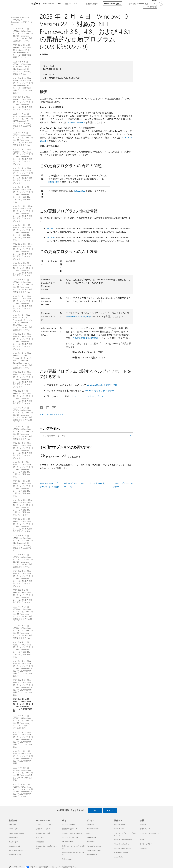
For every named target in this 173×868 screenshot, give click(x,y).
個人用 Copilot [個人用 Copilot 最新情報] (13, 842)
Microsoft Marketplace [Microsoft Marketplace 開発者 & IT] (122, 844)
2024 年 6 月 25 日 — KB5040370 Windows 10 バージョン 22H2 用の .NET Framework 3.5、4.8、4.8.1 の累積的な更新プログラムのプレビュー (23, 341)
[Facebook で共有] (42, 407)
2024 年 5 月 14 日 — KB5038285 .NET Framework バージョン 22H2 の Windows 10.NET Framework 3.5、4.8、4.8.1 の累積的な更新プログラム (23, 361)
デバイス (77, 4)
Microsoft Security (97, 483)
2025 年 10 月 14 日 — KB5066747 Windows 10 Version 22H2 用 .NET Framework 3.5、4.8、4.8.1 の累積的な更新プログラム (23, 51)
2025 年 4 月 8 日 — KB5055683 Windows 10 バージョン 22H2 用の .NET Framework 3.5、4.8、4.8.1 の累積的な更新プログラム (23, 139)
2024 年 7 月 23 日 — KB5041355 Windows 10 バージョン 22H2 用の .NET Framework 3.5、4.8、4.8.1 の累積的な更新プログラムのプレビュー (23, 304)
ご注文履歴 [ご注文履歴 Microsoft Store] (40, 842)
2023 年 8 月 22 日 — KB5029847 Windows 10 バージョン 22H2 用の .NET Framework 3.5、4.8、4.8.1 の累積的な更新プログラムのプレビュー (23, 578)
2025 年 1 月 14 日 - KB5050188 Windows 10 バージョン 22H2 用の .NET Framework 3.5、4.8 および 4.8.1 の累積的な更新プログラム (23, 194)
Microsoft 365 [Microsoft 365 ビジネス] (91, 842)
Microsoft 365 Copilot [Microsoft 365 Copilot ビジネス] (94, 850)
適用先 (45, 54)
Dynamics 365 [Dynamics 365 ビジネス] (91, 837)
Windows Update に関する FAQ (102, 385)
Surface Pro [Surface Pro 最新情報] (12, 824)
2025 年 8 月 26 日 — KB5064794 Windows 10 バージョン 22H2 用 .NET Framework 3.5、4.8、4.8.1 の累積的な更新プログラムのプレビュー (23, 86)
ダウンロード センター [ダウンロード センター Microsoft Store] (44, 829)
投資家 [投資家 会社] (142, 840)
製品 (67, 4)
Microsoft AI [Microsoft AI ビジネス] (90, 824)
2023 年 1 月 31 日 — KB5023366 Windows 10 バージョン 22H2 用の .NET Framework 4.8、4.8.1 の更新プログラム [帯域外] (23, 722)
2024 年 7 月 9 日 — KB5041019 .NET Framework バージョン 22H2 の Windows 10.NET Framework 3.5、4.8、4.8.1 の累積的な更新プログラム (23, 323)
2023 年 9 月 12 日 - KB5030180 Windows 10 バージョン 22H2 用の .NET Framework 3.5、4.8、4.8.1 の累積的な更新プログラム (23, 561)
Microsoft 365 (48, 4)
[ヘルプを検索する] (155, 3)
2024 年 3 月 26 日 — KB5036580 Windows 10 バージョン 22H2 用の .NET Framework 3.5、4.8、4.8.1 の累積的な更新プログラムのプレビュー (23, 415)
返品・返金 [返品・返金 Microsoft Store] (40, 837)
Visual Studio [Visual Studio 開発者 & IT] (118, 857)
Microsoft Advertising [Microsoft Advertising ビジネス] (94, 846)
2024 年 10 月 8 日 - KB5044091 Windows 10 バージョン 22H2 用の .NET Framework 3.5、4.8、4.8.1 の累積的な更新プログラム (23, 269)
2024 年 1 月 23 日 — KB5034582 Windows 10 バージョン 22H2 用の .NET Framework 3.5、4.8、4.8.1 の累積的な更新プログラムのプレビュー (23, 450)
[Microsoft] (18, 4)
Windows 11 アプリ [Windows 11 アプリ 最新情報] (15, 855)
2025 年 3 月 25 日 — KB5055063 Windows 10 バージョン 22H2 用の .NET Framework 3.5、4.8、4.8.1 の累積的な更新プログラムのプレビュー (23, 157)
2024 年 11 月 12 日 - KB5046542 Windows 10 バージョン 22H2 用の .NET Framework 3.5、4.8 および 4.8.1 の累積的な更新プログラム (23, 232)
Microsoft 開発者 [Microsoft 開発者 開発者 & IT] (120, 824)
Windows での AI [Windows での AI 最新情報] (14, 846)
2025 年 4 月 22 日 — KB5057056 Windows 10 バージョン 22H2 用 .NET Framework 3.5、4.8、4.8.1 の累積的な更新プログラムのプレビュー (23, 121)
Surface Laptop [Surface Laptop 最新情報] (14, 829)
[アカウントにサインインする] (161, 4)
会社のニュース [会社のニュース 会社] (145, 829)
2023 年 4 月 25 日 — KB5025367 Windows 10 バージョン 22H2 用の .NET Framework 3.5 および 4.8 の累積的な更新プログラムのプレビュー (23, 687)
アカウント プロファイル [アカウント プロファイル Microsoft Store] (45, 824)
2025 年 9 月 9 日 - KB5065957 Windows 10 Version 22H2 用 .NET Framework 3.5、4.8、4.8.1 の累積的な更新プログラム (22, 68)
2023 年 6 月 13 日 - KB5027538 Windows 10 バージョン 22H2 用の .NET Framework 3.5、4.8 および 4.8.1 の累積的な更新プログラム (23, 650)
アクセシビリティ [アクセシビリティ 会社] (146, 844)
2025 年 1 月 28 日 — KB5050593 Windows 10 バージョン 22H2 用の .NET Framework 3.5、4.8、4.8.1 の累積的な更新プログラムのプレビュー (23, 176)
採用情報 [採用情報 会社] (143, 824)
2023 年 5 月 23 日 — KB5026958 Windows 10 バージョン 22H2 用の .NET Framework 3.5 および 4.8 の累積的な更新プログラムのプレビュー (23, 669)
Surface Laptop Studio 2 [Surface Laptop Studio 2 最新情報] (16, 833)
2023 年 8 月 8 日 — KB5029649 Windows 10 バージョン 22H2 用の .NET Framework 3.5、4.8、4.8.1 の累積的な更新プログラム (23, 596)
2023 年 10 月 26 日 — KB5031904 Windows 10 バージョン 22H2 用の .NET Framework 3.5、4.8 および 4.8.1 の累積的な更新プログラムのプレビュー (23, 507)
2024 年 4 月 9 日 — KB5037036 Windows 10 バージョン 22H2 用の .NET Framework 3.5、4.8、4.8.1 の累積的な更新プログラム (23, 397)
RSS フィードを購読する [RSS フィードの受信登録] (53, 414)
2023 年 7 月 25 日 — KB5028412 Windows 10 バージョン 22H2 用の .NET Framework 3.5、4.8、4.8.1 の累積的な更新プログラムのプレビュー (23, 614)
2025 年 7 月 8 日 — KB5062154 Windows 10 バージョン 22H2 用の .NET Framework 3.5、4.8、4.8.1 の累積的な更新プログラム (23, 103)
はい (95, 810)
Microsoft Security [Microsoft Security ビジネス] (92, 829)
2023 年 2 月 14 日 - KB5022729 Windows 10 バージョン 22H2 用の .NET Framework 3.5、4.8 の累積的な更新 (23, 705)
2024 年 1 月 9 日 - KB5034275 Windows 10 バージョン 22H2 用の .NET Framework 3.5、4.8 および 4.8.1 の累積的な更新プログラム (23, 469)
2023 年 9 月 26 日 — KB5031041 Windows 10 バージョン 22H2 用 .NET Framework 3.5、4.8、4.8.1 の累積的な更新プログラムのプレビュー (23, 543)
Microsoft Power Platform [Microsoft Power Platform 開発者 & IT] (122, 848)
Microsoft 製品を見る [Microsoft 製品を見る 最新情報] (16, 850)
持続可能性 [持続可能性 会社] (144, 848)
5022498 (51, 237)
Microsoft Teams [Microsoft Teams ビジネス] (92, 855)
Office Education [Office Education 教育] (68, 842)
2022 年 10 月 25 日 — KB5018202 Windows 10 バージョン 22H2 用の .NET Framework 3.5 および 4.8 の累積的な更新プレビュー (23, 790)
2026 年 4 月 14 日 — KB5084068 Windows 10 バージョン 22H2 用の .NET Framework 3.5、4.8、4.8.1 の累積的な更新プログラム (23, 35)
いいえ (110, 810)
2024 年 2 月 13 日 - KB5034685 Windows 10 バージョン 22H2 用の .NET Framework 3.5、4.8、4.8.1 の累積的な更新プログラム (23, 433)
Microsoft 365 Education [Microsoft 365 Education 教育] (70, 837)
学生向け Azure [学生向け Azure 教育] (67, 859)
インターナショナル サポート (89, 396)
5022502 (51, 228)
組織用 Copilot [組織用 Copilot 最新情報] (13, 837)
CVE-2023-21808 (77, 122)
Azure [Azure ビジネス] (88, 833)
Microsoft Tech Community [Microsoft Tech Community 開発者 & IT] (123, 840)
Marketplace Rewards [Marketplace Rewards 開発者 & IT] (121, 853)
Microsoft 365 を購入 (112, 4)
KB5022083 (54, 182)
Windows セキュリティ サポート (100, 391)
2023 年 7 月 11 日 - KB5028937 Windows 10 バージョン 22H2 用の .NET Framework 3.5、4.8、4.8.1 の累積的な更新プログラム (23, 632)
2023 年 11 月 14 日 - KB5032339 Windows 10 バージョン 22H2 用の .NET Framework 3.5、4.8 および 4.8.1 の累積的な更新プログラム (23, 488)
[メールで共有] (53, 407)
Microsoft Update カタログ (79, 316)
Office (59, 4)
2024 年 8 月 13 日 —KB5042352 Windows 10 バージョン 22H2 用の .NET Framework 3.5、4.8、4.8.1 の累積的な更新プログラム (23, 286)
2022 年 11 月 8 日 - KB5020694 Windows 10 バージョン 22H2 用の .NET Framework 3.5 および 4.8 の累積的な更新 (23, 774)
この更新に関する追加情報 (85, 338)
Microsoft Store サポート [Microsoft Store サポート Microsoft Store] (44, 833)
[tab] (51, 456)
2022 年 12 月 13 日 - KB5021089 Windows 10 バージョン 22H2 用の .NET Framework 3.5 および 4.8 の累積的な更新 (23, 757)
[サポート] (36, 4)
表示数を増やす (92, 4)
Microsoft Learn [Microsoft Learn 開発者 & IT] (119, 829)
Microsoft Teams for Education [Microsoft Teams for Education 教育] (72, 833)
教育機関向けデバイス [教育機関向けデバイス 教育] (70, 829)
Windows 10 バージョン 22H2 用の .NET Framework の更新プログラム (22, 21)
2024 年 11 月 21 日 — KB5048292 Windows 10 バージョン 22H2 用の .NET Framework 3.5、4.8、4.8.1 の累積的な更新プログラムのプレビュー (23, 214)
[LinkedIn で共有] (47, 407)
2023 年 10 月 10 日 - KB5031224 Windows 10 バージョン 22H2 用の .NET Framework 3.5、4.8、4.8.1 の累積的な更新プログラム (23, 525)
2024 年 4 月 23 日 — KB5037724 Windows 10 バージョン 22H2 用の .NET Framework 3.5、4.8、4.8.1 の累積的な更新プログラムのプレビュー (23, 379)
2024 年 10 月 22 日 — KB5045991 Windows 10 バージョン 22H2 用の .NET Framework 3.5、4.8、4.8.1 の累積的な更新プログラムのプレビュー (23, 251)
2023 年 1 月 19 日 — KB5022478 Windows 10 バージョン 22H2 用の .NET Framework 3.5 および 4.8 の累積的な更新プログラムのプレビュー (23, 740)
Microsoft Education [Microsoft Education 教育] (69, 824)
